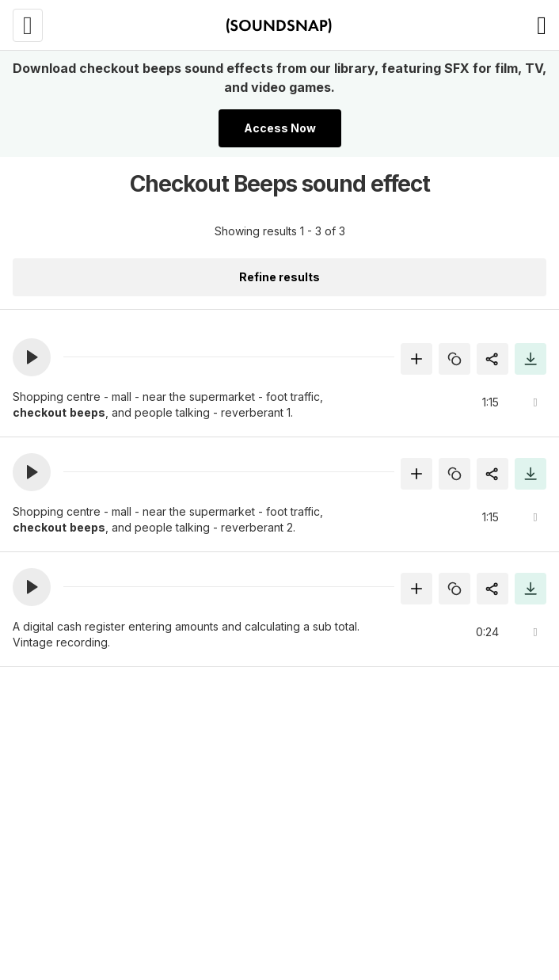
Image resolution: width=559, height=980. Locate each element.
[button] (32, 357)
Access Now (280, 128)
